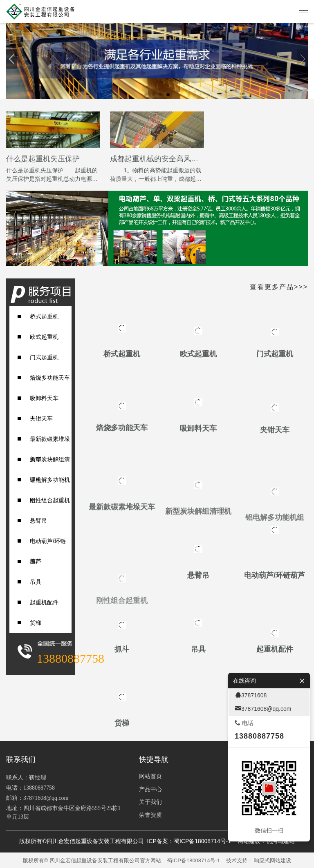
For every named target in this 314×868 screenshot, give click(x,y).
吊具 (36, 582)
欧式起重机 (44, 337)
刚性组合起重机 (50, 500)
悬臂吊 (38, 521)
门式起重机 (44, 357)
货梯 (36, 623)
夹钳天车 (41, 418)
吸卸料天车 (44, 398)
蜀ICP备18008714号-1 (193, 860)
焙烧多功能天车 (50, 378)
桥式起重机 (44, 316)
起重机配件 (44, 602)
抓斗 (36, 561)
